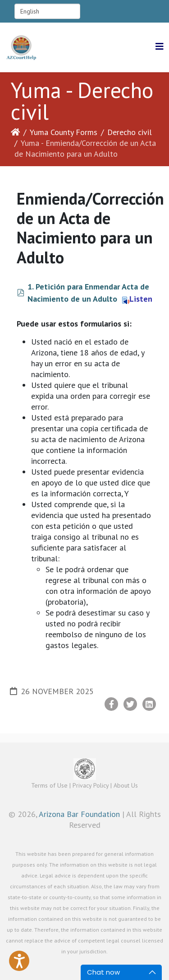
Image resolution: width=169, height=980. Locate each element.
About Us (126, 785)
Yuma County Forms (64, 132)
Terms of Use (49, 785)
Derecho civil (130, 132)
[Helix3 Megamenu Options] (160, 47)
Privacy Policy (91, 785)
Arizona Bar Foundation (79, 814)
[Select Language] (47, 11)
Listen (137, 299)
